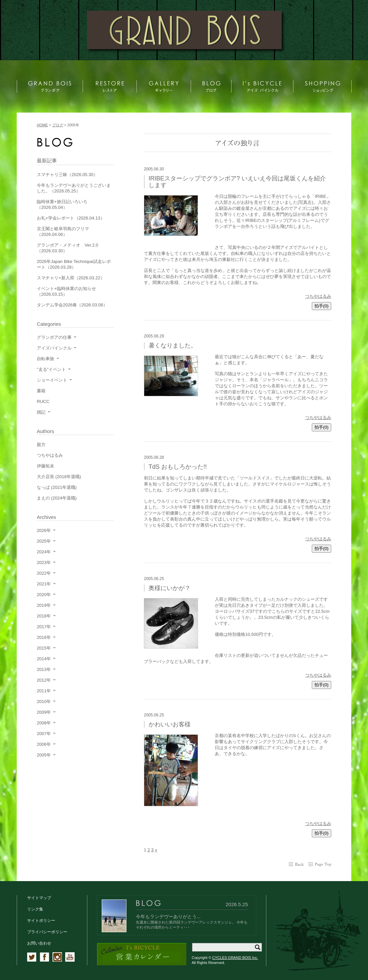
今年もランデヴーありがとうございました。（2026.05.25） (74, 188)
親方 (41, 445)
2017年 (44, 627)
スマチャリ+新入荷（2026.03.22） (71, 278)
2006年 (44, 744)
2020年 (44, 595)
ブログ (58, 125)
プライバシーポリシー (47, 932)
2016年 (44, 637)
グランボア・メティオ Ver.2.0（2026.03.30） (67, 248)
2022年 (44, 573)
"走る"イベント (51, 369)
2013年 (44, 669)
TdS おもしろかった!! (178, 467)
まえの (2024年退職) (57, 498)
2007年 (44, 734)
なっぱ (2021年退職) (57, 487)
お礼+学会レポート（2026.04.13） (71, 218)
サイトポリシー (41, 921)
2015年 (44, 648)
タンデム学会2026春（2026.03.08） (72, 305)
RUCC (43, 401)
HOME (42, 125)
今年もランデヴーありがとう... (168, 917)
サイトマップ (39, 898)
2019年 (44, 605)
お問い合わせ (39, 943)
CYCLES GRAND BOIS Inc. (235, 958)
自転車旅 (45, 359)
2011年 (44, 691)
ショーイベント (52, 380)
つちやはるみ (318, 296)
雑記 (41, 412)
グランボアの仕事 (54, 337)
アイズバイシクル (54, 348)
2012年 (44, 680)
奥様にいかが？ (170, 588)
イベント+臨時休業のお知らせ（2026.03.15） (66, 291)
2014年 (44, 659)
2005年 (44, 755)
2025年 (44, 541)
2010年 (44, 702)
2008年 (44, 723)
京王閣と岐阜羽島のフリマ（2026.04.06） (63, 232)
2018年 (44, 616)
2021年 (44, 584)
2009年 (44, 712)
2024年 (44, 552)
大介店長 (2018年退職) (59, 477)
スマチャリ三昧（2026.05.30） (67, 175)
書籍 (41, 391)
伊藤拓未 (45, 466)
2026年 (44, 530)
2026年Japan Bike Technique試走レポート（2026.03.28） (74, 264)
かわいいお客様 (170, 724)
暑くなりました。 (173, 345)
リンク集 (35, 909)
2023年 (44, 563)
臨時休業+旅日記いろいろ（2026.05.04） (62, 204)
